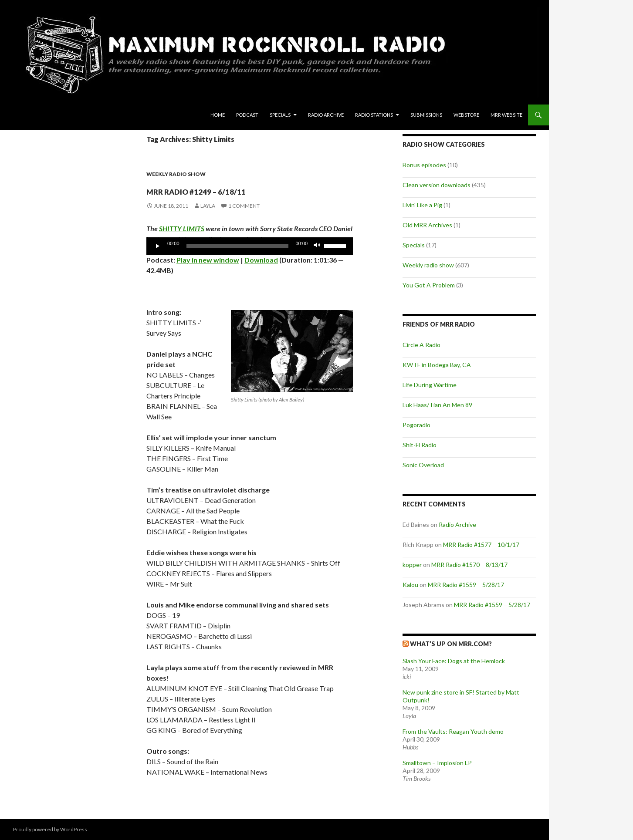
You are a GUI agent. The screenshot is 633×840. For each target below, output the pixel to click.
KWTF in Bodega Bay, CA (437, 365)
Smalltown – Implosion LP (437, 763)
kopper (412, 565)
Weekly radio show (176, 174)
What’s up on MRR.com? (451, 644)
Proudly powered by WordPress (50, 829)
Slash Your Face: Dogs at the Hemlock (454, 661)
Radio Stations (374, 115)
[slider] (238, 246)
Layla (208, 206)
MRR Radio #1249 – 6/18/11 (240, 189)
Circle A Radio (421, 345)
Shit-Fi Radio (420, 445)
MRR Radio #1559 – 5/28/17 (466, 585)
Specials (280, 115)
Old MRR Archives (427, 225)
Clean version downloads (437, 185)
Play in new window (208, 260)
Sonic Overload (423, 465)
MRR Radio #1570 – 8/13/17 (469, 565)
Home (218, 115)
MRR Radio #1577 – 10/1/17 (481, 545)
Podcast (247, 115)
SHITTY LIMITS (182, 228)
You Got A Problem (429, 285)
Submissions (426, 115)
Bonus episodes (424, 165)
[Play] (158, 246)
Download (261, 260)
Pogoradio (416, 425)
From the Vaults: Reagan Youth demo (453, 731)
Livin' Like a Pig (422, 205)
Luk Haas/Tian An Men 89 (437, 405)
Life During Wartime (430, 385)
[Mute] (317, 246)
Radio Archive (326, 115)
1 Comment (244, 206)
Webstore (466, 115)
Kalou (410, 585)
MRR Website (506, 115)
